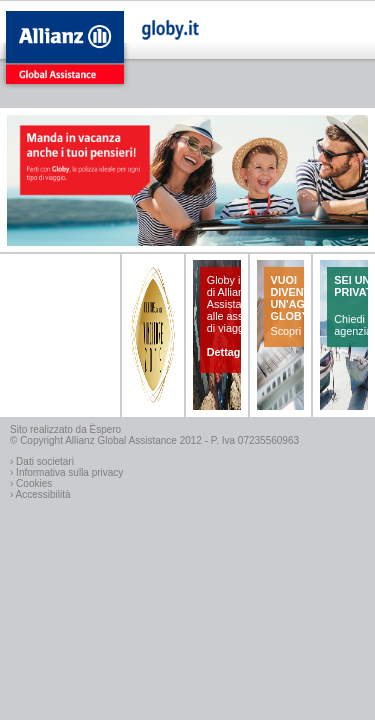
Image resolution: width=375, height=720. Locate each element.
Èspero (106, 429)
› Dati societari (42, 461)
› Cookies (31, 483)
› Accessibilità (40, 494)
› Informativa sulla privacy (66, 472)
